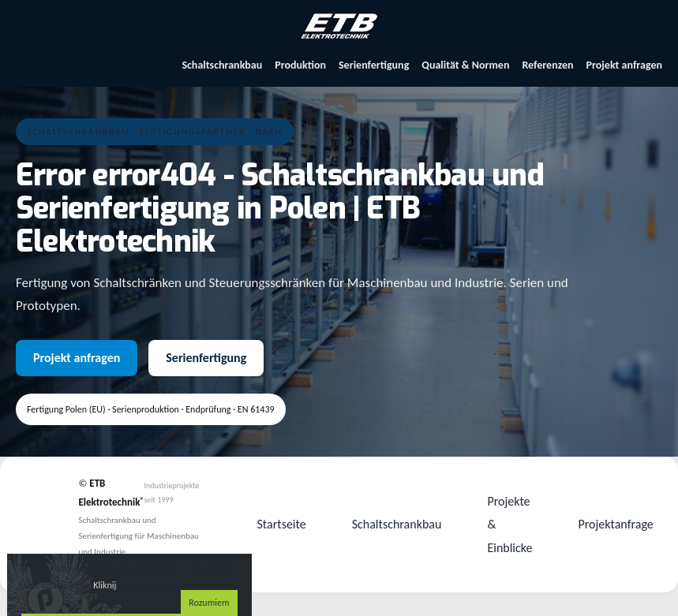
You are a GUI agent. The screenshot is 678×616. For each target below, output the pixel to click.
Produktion (300, 65)
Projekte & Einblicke (509, 525)
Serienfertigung (374, 65)
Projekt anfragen (624, 65)
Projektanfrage (616, 524)
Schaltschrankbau (222, 65)
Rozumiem (209, 603)
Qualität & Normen (465, 65)
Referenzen (547, 65)
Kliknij (105, 585)
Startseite (282, 524)
